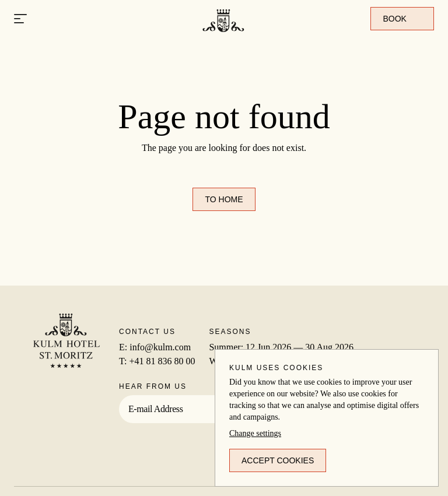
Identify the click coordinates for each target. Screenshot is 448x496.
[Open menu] (20, 19)
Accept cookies (278, 460)
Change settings (255, 433)
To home (224, 199)
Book (402, 19)
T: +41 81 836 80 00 (157, 361)
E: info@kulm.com (155, 347)
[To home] (224, 36)
